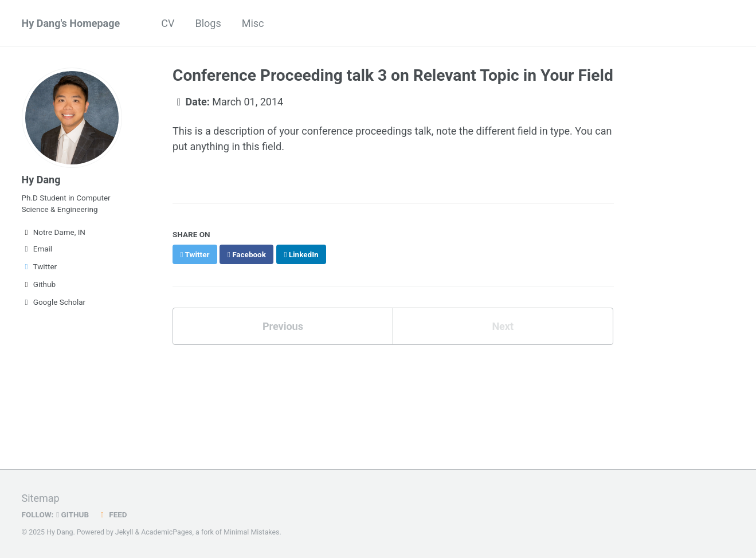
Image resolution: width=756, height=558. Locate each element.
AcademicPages (167, 532)
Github (39, 284)
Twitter (40, 266)
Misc (253, 23)
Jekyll (124, 532)
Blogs (208, 23)
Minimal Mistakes (251, 532)
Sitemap (41, 498)
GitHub (73, 514)
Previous (283, 326)
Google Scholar (54, 302)
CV (168, 23)
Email (37, 249)
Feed (112, 514)
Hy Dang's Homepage (71, 23)
